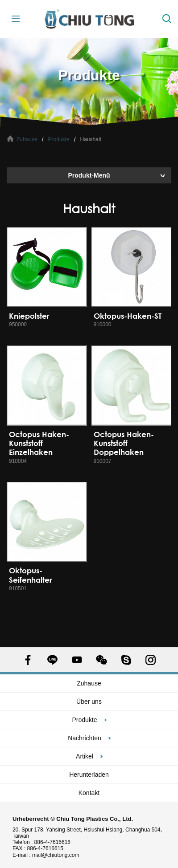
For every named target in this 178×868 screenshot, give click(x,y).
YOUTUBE (77, 660)
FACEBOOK (28, 660)
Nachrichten (85, 738)
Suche (167, 19)
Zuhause (27, 139)
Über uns (89, 702)
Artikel (85, 756)
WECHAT (101, 660)
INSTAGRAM (151, 660)
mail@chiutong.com (59, 855)
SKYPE (126, 660)
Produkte (59, 139)
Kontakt (89, 793)
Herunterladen (89, 775)
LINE (52, 660)
